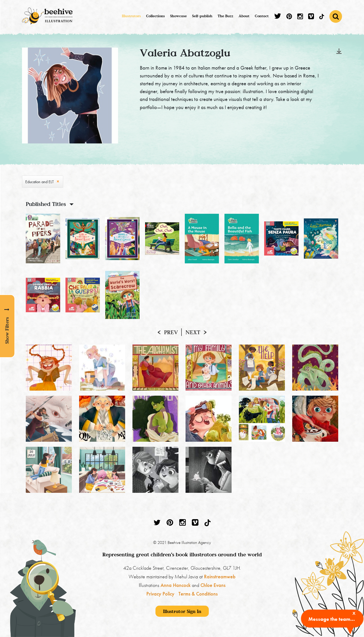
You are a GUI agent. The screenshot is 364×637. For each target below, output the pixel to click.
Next (193, 332)
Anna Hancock (176, 585)
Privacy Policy (160, 594)
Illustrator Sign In (182, 611)
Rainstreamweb (220, 577)
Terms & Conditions (198, 594)
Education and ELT (40, 182)
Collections (155, 16)
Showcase (178, 16)
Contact (262, 16)
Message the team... (332, 619)
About (244, 16)
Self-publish (202, 16)
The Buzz (225, 16)
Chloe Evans (213, 585)
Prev (171, 332)
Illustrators (131, 16)
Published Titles (46, 204)
